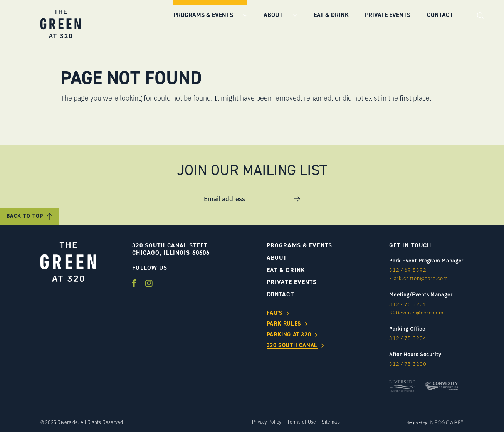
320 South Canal (292, 346)
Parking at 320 (289, 335)
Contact (440, 15)
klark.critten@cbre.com (418, 278)
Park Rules (284, 324)
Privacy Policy (267, 422)
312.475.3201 (408, 304)
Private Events (388, 15)
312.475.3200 (408, 364)
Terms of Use (302, 422)
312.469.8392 (408, 270)
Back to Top (25, 216)
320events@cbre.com (416, 313)
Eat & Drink (331, 15)
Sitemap (331, 422)
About (274, 15)
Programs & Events (204, 15)
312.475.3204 (408, 338)
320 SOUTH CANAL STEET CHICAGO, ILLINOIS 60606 (171, 249)
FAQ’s (275, 313)
